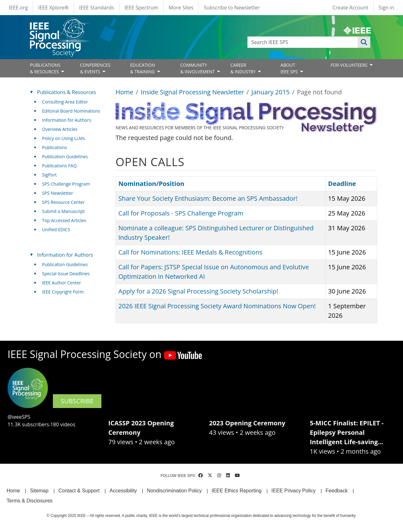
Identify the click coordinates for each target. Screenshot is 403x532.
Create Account (350, 8)
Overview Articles (60, 129)
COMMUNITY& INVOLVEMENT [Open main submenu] (198, 68)
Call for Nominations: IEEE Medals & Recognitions (190, 252)
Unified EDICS (56, 230)
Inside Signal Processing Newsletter (192, 92)
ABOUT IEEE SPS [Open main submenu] (290, 68)
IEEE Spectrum (141, 8)
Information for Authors (67, 120)
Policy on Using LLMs (64, 138)
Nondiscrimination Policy (174, 491)
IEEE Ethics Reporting (236, 491)
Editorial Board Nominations (71, 111)
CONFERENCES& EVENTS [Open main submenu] (95, 68)
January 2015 (271, 92)
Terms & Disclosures (30, 501)
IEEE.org (18, 8)
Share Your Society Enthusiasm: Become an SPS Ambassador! (208, 198)
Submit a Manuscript (63, 211)
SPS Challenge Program (66, 184)
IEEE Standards (96, 8)
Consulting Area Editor (65, 102)
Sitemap (39, 491)
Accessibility (123, 491)
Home (125, 92)
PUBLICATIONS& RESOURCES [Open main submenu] (45, 68)
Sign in (386, 8)
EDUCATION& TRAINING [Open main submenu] (143, 68)
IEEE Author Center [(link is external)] (64, 283)
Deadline (342, 184)
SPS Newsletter (58, 193)
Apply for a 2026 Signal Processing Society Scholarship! (198, 291)
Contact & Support (79, 491)
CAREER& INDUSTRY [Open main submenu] (244, 68)
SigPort (49, 175)
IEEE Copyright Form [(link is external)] (65, 292)
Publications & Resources (67, 92)
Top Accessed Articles (64, 220)
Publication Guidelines (65, 157)
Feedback (337, 491)
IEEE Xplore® (53, 8)
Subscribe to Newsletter (232, 8)
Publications (55, 147)
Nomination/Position (151, 184)
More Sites (181, 8)
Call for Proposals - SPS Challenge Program (181, 213)
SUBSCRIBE (77, 401)
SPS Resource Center (63, 202)
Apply (364, 42)
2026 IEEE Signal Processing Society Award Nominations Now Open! (217, 306)
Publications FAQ (60, 166)
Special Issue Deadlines (66, 274)
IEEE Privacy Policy (293, 491)
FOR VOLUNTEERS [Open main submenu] (350, 65)
